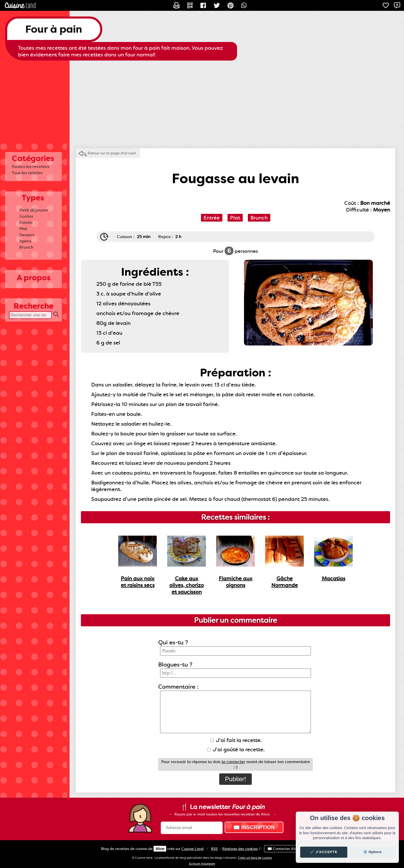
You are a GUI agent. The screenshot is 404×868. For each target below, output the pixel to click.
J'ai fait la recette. (236, 740)
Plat (23, 229)
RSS (214, 849)
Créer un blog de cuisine (255, 858)
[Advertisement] (202, 102)
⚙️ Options (372, 852)
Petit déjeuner (34, 210)
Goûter (26, 216)
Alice (160, 849)
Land (192, 849)
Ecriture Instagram (202, 864)
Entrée (26, 222)
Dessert (27, 235)
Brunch (26, 247)
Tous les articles (27, 173)
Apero (25, 241)
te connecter (233, 762)
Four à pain (54, 29)
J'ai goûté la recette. (236, 749)
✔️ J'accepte (324, 852)
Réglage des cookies (240, 849)
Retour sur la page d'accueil (112, 153)
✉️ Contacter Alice (284, 849)
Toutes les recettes (30, 167)
